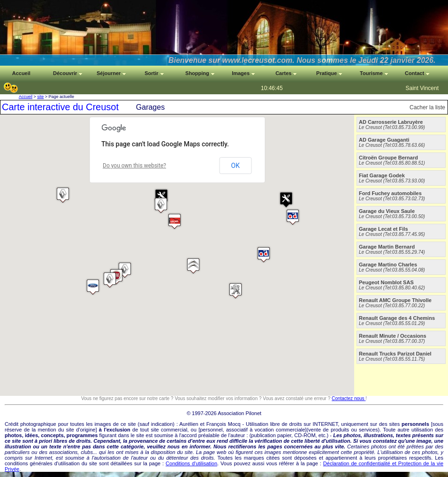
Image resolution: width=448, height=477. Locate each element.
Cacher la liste (427, 107)
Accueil (26, 97)
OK (235, 166)
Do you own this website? (134, 166)
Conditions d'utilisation (191, 463)
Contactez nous (349, 398)
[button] (293, 217)
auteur (238, 435)
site (40, 97)
